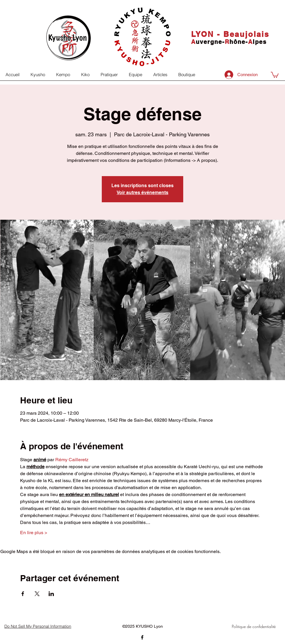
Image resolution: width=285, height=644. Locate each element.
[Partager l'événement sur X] (37, 594)
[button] (275, 75)
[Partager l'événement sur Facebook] (23, 594)
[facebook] (142, 637)
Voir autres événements (142, 193)
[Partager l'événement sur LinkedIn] (51, 594)
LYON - (207, 34)
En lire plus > (34, 533)
